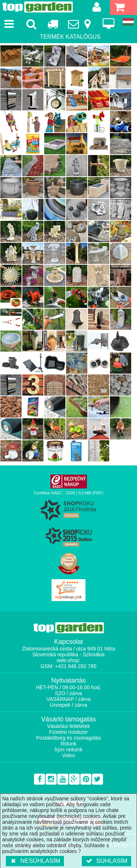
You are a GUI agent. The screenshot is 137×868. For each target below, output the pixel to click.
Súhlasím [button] (106, 861)
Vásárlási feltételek (69, 726)
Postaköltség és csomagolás (68, 738)
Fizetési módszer (69, 732)
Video (69, 755)
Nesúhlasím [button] (35, 861)
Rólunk (69, 744)
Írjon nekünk (68, 750)
